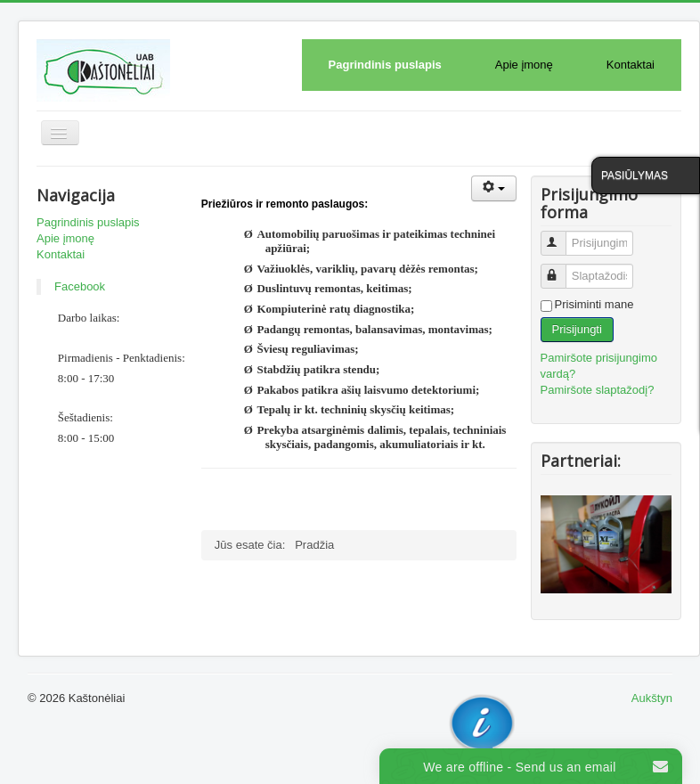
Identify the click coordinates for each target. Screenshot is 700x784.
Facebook (80, 286)
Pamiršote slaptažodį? (598, 390)
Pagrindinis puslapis (385, 65)
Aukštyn (652, 698)
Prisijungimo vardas (562, 236)
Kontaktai (631, 65)
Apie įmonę (524, 65)
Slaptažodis (562, 269)
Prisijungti (577, 329)
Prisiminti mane (594, 304)
